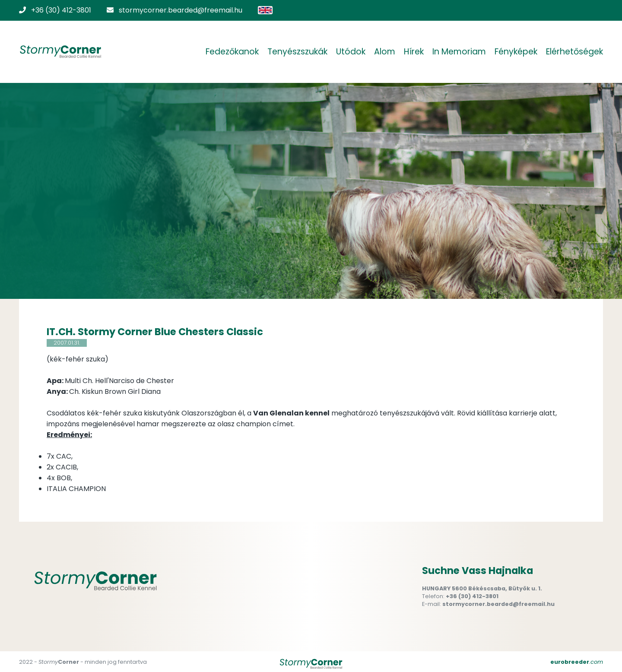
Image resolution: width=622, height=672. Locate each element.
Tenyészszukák (297, 52)
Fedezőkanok (232, 52)
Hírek (414, 52)
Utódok (351, 52)
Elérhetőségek (574, 52)
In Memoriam (459, 52)
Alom (385, 52)
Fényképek (516, 52)
